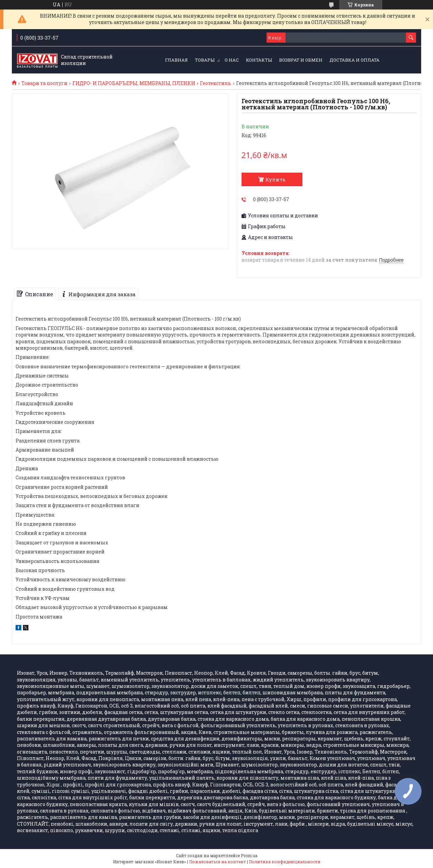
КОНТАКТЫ (259, 60)
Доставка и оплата (355, 60)
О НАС (232, 60)
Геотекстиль (215, 83)
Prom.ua (249, 855)
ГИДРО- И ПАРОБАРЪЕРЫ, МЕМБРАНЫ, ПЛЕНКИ (134, 83)
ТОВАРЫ (205, 60)
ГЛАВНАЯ (176, 60)
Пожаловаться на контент (218, 862)
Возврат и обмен (301, 60)
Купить (275, 179)
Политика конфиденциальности (285, 862)
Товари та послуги (44, 83)
